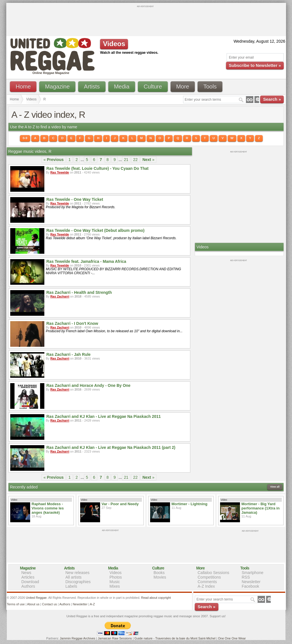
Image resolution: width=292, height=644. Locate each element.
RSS (246, 577)
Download (30, 582)
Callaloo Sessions (213, 573)
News (26, 573)
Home (23, 86)
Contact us (50, 604)
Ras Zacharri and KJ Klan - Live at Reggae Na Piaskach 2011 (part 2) (111, 447)
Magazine (57, 86)
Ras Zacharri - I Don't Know (72, 323)
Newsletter (251, 582)
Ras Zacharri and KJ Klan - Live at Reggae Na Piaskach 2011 (103, 416)
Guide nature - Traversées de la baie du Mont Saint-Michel (175, 638)
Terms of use (16, 604)
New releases (77, 573)
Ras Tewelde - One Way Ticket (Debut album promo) (95, 230)
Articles (28, 577)
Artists (92, 86)
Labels (71, 586)
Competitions (209, 577)
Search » (272, 99)
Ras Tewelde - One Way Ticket (75, 199)
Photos (116, 577)
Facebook (250, 586)
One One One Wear (232, 638)
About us (33, 604)
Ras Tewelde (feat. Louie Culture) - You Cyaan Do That (97, 168)
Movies (160, 577)
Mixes (115, 586)
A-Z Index (206, 586)
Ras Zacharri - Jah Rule (69, 354)
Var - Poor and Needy (120, 504)
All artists (73, 577)
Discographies (78, 582)
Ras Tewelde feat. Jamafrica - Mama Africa (86, 261)
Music (115, 582)
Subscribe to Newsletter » (255, 65)
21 (126, 160)
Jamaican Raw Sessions (115, 638)
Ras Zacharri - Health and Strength (79, 292)
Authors (28, 586)
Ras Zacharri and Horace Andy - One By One (88, 385)
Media (122, 86)
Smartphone (252, 573)
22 (135, 160)
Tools (210, 86)
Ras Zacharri (60, 296)
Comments (207, 582)
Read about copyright (156, 598)
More (183, 86)
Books (159, 573)
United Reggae (36, 598)
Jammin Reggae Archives (77, 638)
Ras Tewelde (60, 172)
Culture (153, 86)
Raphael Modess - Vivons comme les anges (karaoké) (48, 508)
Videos (31, 99)
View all (275, 487)
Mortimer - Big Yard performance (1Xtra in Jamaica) (260, 508)
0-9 (25, 138)
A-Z (92, 604)
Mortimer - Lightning (189, 504)
